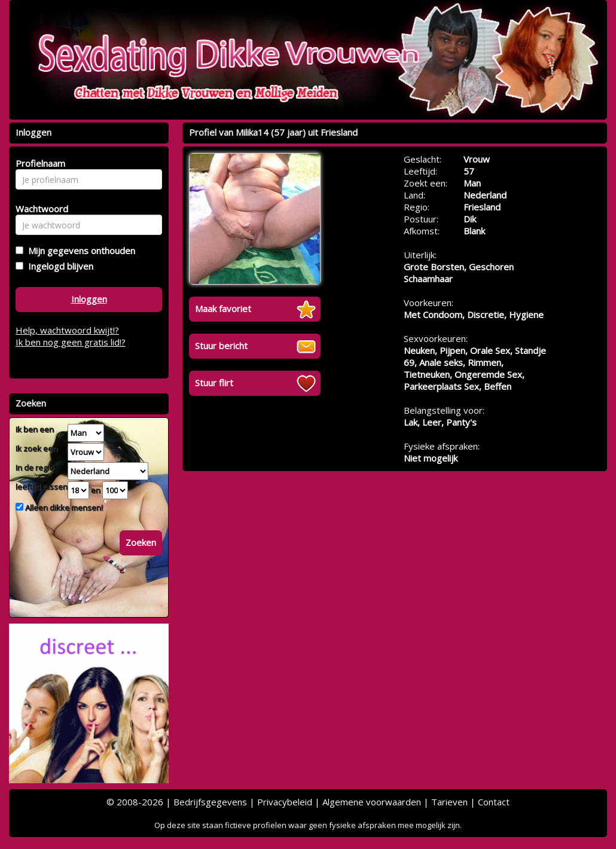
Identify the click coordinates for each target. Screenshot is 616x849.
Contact (494, 802)
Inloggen (89, 299)
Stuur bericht (221, 346)
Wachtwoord (39, 209)
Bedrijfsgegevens (210, 802)
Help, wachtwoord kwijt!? (67, 330)
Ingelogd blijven (58, 266)
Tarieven (449, 802)
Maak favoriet (223, 309)
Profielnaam (39, 163)
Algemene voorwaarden (372, 802)
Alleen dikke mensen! (63, 508)
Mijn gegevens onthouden (79, 251)
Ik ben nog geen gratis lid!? (71, 342)
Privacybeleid (285, 802)
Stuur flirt (214, 383)
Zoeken (141, 542)
